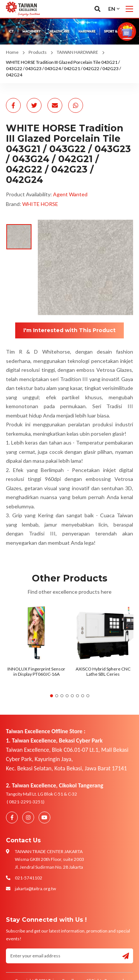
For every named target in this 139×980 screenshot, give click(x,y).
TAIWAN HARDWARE (77, 52)
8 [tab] (88, 696)
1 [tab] (52, 696)
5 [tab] (72, 696)
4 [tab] (67, 696)
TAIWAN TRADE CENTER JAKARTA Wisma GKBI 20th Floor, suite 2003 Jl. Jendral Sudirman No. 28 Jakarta (49, 859)
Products (38, 52)
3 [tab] (62, 696)
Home (12, 52)
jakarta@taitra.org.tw (35, 889)
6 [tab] (77, 696)
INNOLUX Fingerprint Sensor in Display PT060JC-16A (36, 671)
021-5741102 (29, 878)
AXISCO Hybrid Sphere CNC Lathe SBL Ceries (103, 671)
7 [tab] (83, 696)
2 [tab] (57, 696)
